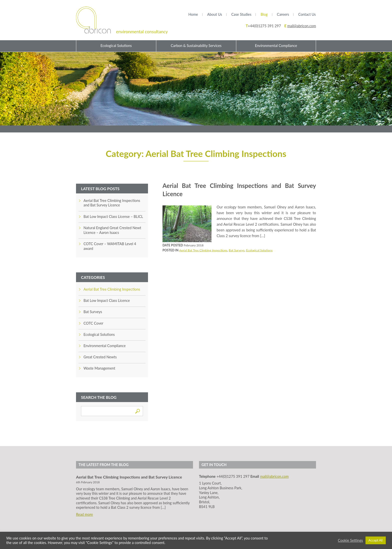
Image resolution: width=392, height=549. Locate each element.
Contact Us (307, 14)
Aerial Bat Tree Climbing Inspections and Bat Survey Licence (112, 203)
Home (193, 14)
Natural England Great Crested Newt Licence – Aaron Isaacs (112, 230)
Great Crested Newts (100, 357)
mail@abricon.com (302, 26)
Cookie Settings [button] (350, 540)
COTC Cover (93, 323)
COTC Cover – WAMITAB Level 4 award (110, 246)
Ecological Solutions (116, 46)
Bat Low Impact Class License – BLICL (113, 217)
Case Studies (241, 14)
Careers (283, 14)
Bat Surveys (237, 250)
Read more (84, 514)
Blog (264, 14)
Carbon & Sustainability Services (196, 46)
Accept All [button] (376, 540)
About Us (215, 14)
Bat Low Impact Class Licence (107, 300)
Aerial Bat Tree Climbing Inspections (203, 250)
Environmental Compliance (276, 46)
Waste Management (99, 368)
